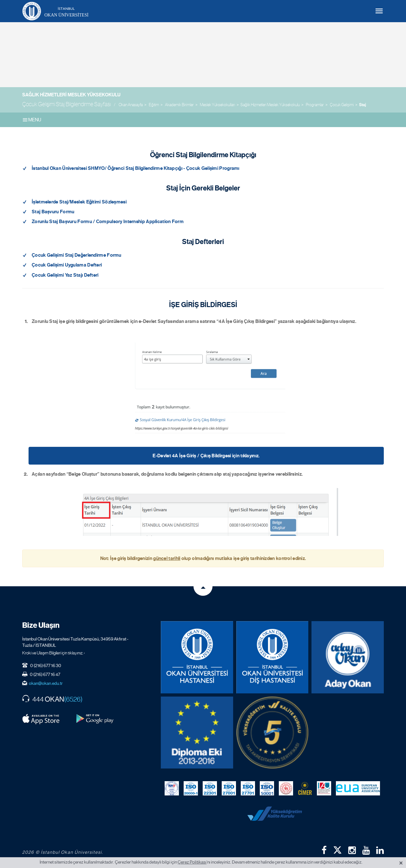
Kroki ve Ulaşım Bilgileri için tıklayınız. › (54, 653)
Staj (363, 105)
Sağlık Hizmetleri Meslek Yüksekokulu (71, 95)
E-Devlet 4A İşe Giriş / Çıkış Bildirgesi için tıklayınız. (206, 456)
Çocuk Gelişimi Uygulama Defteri (67, 265)
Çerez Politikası (192, 862)
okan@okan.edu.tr (46, 683)
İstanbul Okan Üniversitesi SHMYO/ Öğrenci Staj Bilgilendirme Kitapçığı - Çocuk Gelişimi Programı (136, 168)
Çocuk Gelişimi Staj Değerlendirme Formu (77, 255)
